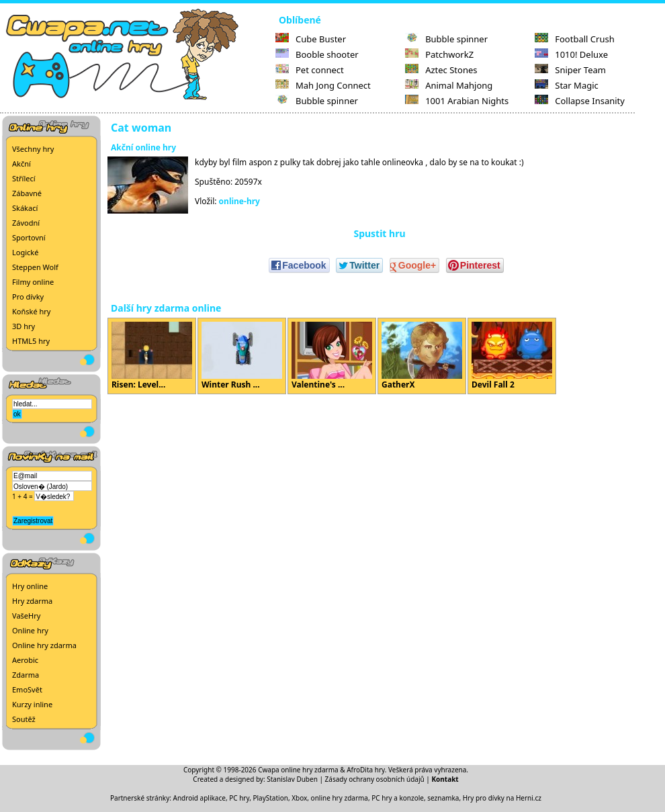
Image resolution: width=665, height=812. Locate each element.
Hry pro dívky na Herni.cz (502, 798)
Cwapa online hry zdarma (298, 770)
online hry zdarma (340, 798)
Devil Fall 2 (512, 356)
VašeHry (26, 616)
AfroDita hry (366, 770)
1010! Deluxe (571, 54)
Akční (21, 164)
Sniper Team (570, 70)
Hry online (30, 586)
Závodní (26, 223)
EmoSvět (27, 689)
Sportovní (29, 237)
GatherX (422, 356)
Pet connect (310, 70)
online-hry (239, 201)
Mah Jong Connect (323, 85)
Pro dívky (28, 297)
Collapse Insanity (580, 101)
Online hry (30, 630)
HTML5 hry (31, 341)
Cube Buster (311, 39)
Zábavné (27, 193)
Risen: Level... (152, 356)
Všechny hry (33, 149)
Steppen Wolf (35, 267)
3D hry (24, 326)
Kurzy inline (32, 704)
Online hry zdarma (44, 645)
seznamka (443, 798)
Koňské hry (31, 311)
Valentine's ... (332, 356)
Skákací (25, 208)
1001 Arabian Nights (457, 101)
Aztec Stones (441, 70)
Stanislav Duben (292, 779)
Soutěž (24, 719)
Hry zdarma (32, 601)
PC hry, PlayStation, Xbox (268, 798)
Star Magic (567, 85)
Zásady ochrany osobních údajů (375, 779)
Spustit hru (379, 233)
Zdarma (26, 675)
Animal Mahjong (449, 85)
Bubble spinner (317, 101)
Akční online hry (143, 147)
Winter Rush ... (242, 356)
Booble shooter (317, 54)
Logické (25, 252)
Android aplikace (199, 798)
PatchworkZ (439, 54)
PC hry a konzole (398, 798)
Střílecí (24, 178)
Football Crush (574, 39)
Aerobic (25, 660)
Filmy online (33, 282)
